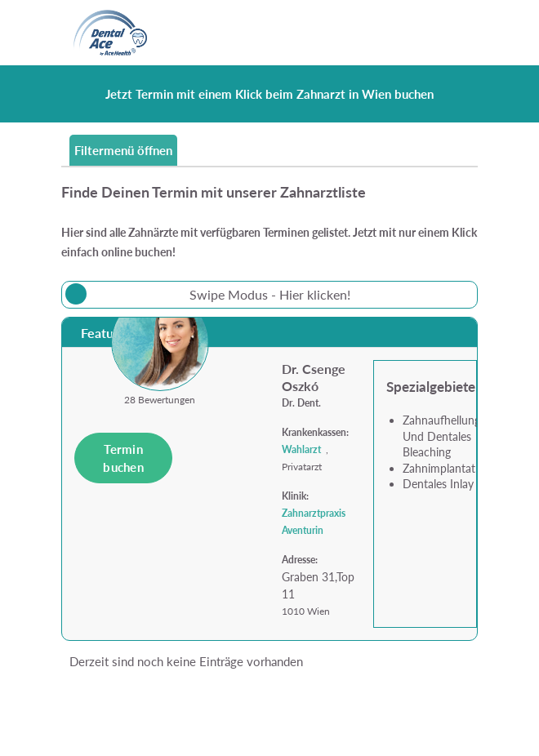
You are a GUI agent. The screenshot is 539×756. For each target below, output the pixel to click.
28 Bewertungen (160, 400)
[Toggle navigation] (456, 33)
